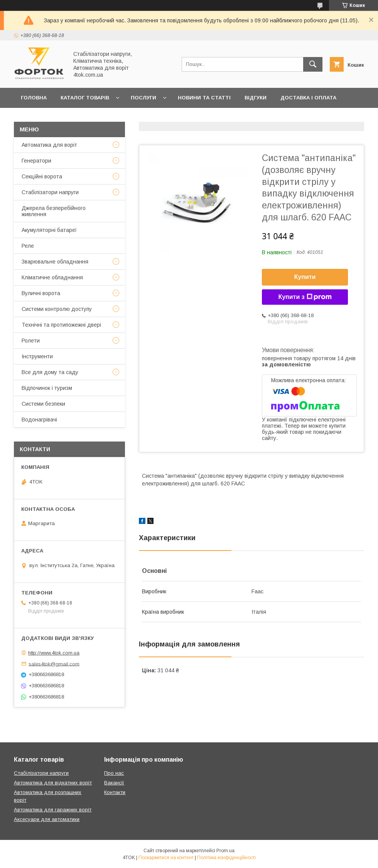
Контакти (75, 118)
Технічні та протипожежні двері (61, 325)
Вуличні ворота (41, 293)
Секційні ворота (42, 176)
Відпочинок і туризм (47, 388)
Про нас (115, 118)
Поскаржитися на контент (166, 858)
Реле (28, 246)
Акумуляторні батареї (49, 230)
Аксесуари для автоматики (47, 819)
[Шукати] (313, 64)
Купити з (305, 297)
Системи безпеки (43, 404)
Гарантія (34, 118)
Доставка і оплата (308, 98)
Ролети (31, 341)
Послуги (143, 98)
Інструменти (37, 356)
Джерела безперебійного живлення (54, 211)
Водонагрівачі (39, 420)
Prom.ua (225, 851)
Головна (34, 98)
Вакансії (114, 783)
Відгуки (256, 98)
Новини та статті (204, 98)
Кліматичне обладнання (52, 277)
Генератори (36, 161)
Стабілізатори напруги (50, 192)
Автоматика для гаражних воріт (53, 810)
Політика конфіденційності (226, 858)
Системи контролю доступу (57, 309)
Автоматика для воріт (49, 145)
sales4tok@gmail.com (54, 664)
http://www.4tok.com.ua (54, 653)
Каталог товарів (85, 98)
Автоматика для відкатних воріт (53, 783)
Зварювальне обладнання (55, 262)
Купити (305, 277)
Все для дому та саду (50, 372)
